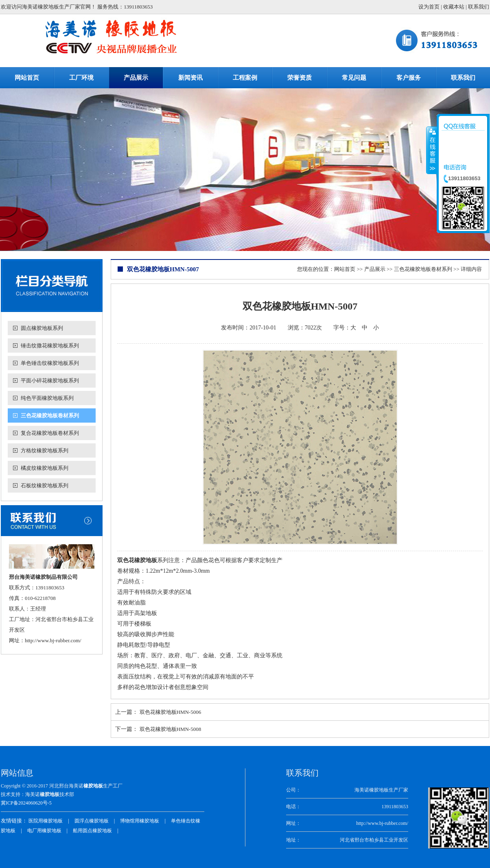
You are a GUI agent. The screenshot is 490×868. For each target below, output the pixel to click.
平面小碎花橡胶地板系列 (50, 381)
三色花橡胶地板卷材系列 (50, 415)
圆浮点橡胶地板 (92, 821)
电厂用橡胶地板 (44, 831)
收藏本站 (454, 7)
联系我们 (479, 7)
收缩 (432, 150)
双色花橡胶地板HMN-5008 (171, 729)
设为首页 (429, 7)
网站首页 (345, 269)
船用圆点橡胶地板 (92, 831)
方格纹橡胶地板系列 (45, 450)
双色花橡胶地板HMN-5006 (171, 712)
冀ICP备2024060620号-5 (26, 803)
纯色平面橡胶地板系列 (47, 398)
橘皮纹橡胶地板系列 (45, 468)
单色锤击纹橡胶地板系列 (50, 363)
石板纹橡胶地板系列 (45, 485)
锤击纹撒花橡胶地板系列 (50, 346)
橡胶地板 (93, 786)
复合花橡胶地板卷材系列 (50, 433)
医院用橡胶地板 (46, 821)
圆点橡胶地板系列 (42, 328)
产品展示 (375, 269)
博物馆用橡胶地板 (140, 821)
